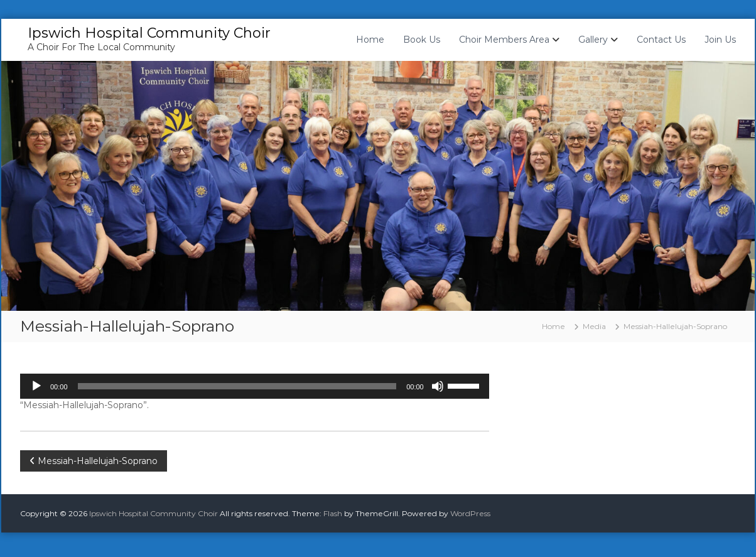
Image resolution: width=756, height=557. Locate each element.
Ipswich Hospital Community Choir (149, 33)
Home (370, 40)
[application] (255, 386)
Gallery (593, 40)
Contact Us (661, 40)
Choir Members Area (504, 40)
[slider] (237, 386)
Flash (333, 513)
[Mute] (438, 386)
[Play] (36, 386)
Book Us (422, 40)
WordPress (470, 513)
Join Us (720, 40)
